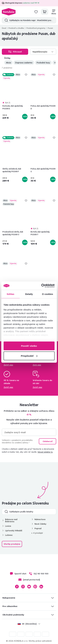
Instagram (23, 587)
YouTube (29, 587)
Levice (8, 526)
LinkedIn (41, 587)
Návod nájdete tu (45, 452)
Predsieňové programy (36, 28)
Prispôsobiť (29, 356)
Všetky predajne (12, 544)
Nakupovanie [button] (9, 598)
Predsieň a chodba (16, 28)
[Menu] (54, 12)
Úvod (4, 28)
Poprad (38, 528)
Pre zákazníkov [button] (10, 606)
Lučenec (9, 535)
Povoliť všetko (29, 346)
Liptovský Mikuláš (14, 530)
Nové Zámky (40, 524)
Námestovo (40, 519)
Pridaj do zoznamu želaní (26, 75)
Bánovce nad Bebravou (11, 520)
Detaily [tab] (29, 294)
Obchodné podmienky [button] (13, 615)
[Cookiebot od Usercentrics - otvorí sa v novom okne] (41, 286)
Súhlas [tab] (11, 294)
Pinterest (35, 587)
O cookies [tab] (48, 294)
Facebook (17, 587)
